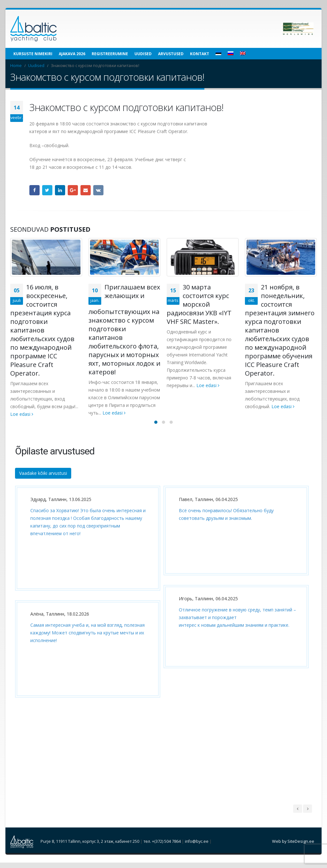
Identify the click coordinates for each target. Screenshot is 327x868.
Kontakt (200, 54)
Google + (73, 190)
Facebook (34, 190)
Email (86, 190)
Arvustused (171, 54)
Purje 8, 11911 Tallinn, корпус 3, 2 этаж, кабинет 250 (90, 847)
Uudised (143, 54)
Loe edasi (22, 414)
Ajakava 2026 (72, 54)
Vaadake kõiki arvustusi (43, 479)
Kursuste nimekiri (33, 54)
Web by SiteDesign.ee (293, 847)
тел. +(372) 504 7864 (162, 847)
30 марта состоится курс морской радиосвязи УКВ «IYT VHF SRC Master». (199, 304)
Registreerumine (110, 54)
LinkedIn (60, 190)
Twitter (47, 190)
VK (98, 190)
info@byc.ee (197, 847)
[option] (86, 602)
